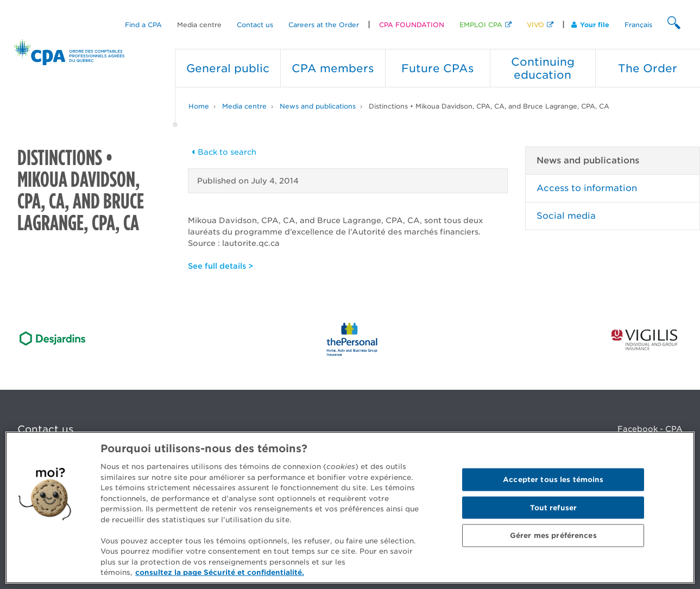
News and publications (318, 106)
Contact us (255, 25)
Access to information (587, 188)
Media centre (199, 25)
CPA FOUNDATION (412, 25)
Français (638, 25)
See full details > (220, 266)
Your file (590, 25)
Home (199, 106)
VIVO (535, 25)
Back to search (222, 152)
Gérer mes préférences (553, 536)
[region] (350, 508)
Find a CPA (143, 25)
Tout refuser (554, 507)
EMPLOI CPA (481, 25)
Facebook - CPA (650, 429)
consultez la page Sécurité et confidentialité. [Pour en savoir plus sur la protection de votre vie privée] (220, 572)
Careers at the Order (324, 25)
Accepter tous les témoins (553, 480)
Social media (566, 216)
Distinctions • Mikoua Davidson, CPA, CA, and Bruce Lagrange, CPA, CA (489, 106)
